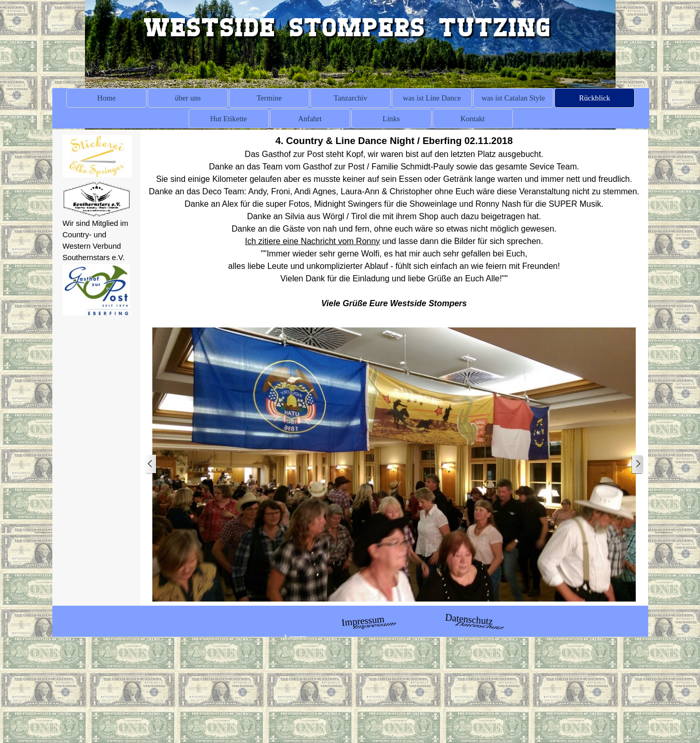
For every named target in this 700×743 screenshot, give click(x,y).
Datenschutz (469, 619)
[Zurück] (151, 465)
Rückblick (594, 98)
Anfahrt (310, 119)
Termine (269, 98)
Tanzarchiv (351, 98)
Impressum (363, 620)
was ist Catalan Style (513, 98)
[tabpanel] (96, 240)
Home (107, 98)
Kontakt (472, 119)
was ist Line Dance (432, 98)
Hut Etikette (228, 119)
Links (391, 119)
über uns (188, 98)
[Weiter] (637, 465)
